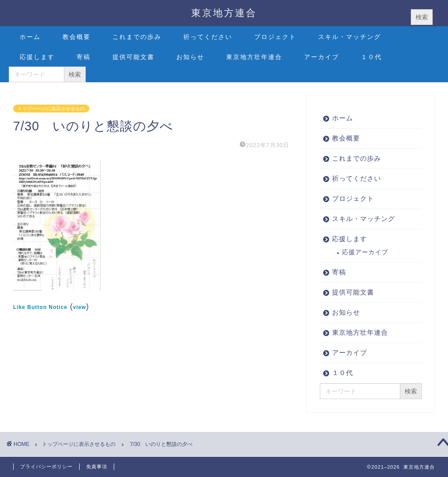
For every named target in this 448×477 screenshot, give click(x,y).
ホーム (30, 37)
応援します (37, 57)
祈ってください (208, 37)
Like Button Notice (40, 307)
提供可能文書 (133, 57)
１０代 (371, 57)
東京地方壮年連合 (254, 57)
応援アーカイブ (365, 252)
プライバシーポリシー (46, 466)
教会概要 (77, 37)
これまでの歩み (137, 37)
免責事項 (97, 466)
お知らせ (190, 57)
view (80, 307)
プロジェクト (275, 37)
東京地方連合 (224, 12)
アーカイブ (322, 57)
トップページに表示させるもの (51, 109)
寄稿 (84, 57)
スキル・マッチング (350, 37)
